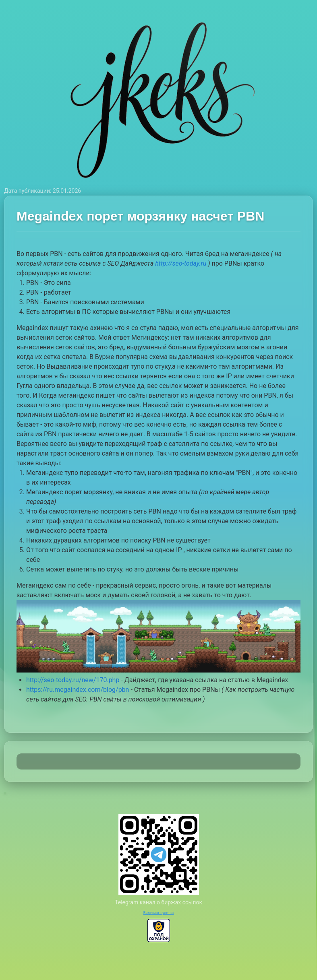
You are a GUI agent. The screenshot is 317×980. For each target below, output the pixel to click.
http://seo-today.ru (181, 263)
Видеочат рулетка (159, 913)
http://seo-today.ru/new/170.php (73, 680)
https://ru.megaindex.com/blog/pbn (78, 690)
